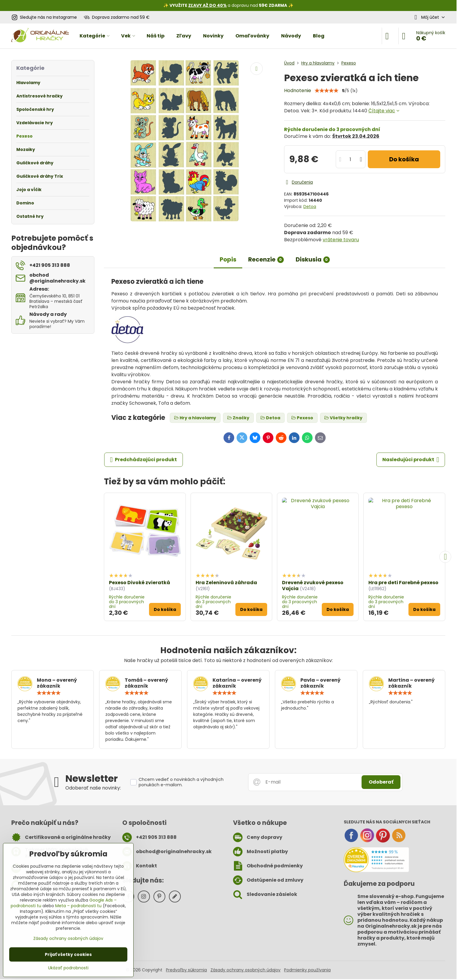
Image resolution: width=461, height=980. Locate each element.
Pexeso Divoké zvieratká (140, 583)
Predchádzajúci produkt (144, 460)
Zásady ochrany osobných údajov (245, 970)
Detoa (310, 207)
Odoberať (381, 782)
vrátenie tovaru (341, 240)
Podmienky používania (307, 970)
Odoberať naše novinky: (93, 788)
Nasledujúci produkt (411, 460)
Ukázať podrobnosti (68, 968)
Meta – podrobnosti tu (78, 906)
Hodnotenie (298, 90)
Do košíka (404, 159)
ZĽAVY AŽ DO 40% (207, 5)
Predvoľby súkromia (186, 970)
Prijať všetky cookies (68, 954)
